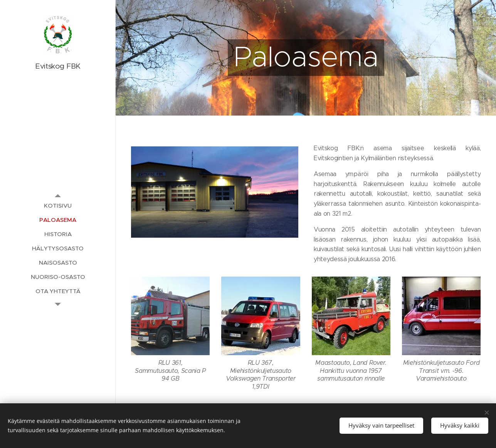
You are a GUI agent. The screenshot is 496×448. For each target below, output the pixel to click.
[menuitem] (58, 206)
